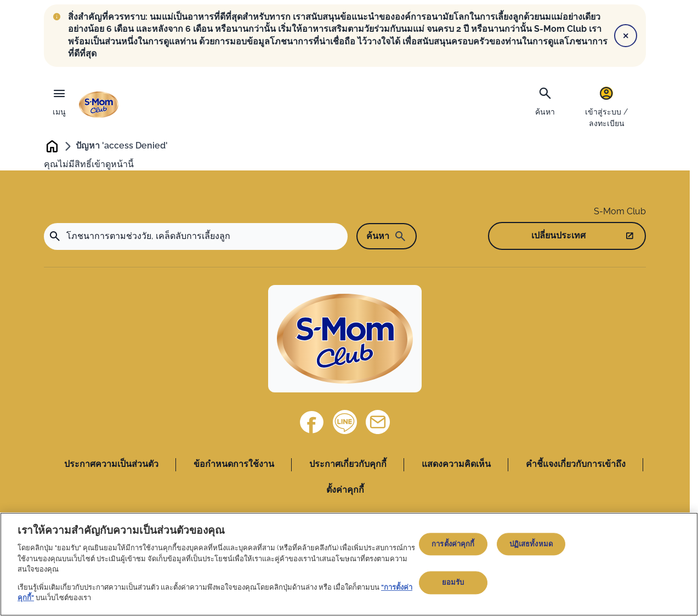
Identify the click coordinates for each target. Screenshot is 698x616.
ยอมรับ (453, 583)
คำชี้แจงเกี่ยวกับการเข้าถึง (576, 465)
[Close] (626, 36)
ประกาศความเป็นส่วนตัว (111, 465)
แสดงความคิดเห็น (456, 465)
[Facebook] (312, 423)
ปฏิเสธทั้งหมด (531, 544)
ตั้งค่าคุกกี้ (345, 491)
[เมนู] (59, 99)
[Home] (345, 340)
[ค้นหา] (545, 100)
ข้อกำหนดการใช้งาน (234, 465)
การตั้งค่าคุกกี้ (453, 544)
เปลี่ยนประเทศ (558, 236)
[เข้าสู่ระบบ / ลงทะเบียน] (606, 107)
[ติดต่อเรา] (378, 423)
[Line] (345, 423)
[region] (349, 564)
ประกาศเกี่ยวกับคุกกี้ (348, 465)
